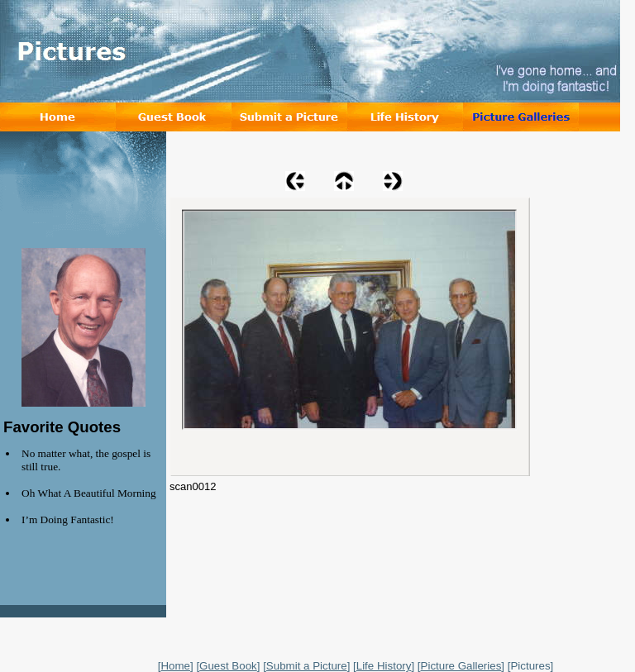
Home (175, 666)
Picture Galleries (461, 666)
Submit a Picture (307, 666)
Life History (384, 666)
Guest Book (228, 666)
